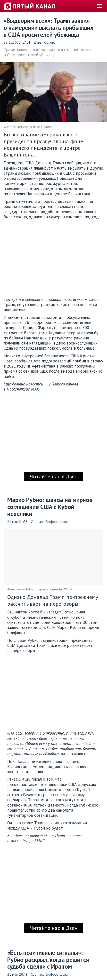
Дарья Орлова (45, 42)
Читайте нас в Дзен (54, 476)
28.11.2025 (12, 42)
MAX (35, 389)
